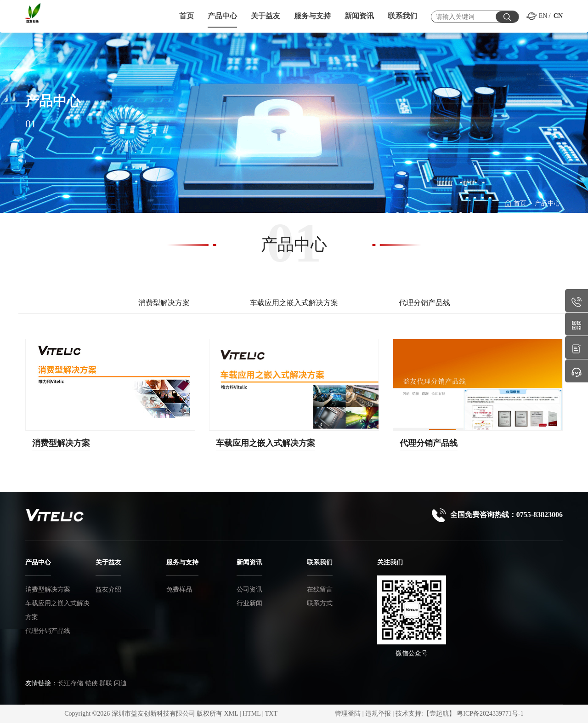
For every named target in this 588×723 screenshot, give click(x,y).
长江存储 (70, 683)
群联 (106, 683)
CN (558, 16)
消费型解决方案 (61, 443)
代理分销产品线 (429, 443)
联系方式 (320, 603)
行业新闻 (249, 603)
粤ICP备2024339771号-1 (490, 714)
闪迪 (120, 683)
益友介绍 (108, 589)
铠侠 (91, 683)
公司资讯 (249, 589)
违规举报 (378, 714)
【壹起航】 (439, 714)
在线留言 (320, 589)
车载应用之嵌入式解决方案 (266, 443)
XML (231, 714)
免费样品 (179, 589)
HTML (252, 714)
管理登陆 (348, 714)
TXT (271, 714)
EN (543, 16)
